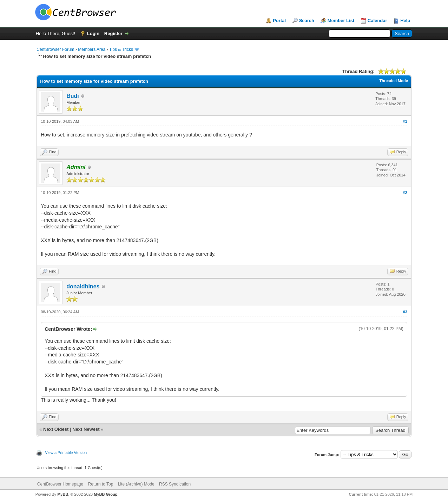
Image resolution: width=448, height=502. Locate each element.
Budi (73, 96)
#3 (405, 312)
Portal (279, 21)
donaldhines (83, 286)
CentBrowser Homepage (60, 484)
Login (93, 34)
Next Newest (86, 429)
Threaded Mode (394, 81)
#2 (405, 193)
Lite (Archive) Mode (136, 484)
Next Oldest (56, 429)
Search (307, 21)
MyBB (63, 494)
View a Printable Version (66, 453)
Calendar (377, 21)
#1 (405, 121)
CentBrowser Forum (55, 49)
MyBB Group (106, 494)
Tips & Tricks (121, 49)
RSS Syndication (175, 484)
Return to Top (101, 484)
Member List (341, 21)
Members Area (92, 49)
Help (405, 21)
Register (113, 34)
